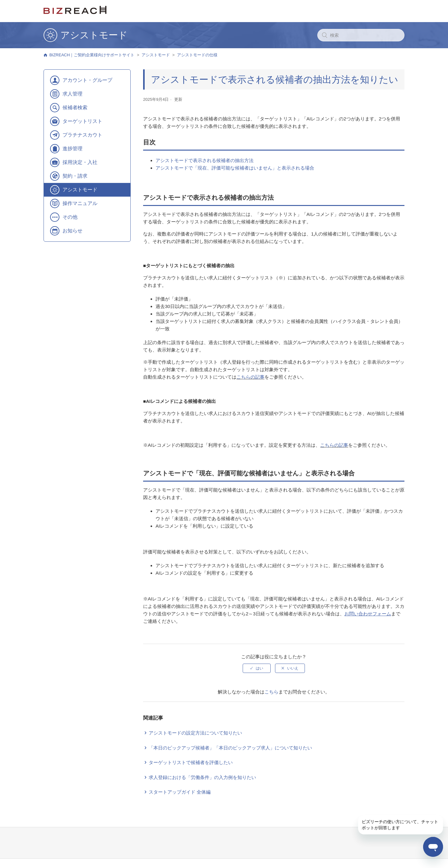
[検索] (361, 35)
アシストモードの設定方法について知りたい (195, 733)
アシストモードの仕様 (197, 55)
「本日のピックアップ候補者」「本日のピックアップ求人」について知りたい (230, 748)
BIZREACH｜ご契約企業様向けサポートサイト (92, 55)
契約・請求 (75, 176)
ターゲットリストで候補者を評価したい (191, 762)
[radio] (257, 668)
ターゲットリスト (82, 121)
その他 (70, 217)
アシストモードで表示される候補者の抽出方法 (205, 160)
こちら (271, 692)
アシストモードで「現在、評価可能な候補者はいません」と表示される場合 (235, 168)
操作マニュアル (80, 203)
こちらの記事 (250, 377)
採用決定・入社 (80, 162)
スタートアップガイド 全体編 (180, 792)
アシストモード (156, 55)
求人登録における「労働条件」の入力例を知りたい (202, 777)
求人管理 (72, 94)
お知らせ (72, 231)
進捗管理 (72, 149)
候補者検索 (75, 107)
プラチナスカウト (82, 135)
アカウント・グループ (87, 80)
